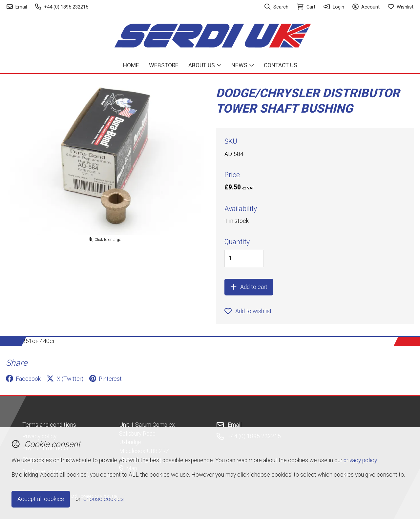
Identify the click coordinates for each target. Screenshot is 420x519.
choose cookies (104, 499)
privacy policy (360, 460)
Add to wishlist (248, 311)
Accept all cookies (41, 499)
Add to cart (249, 287)
